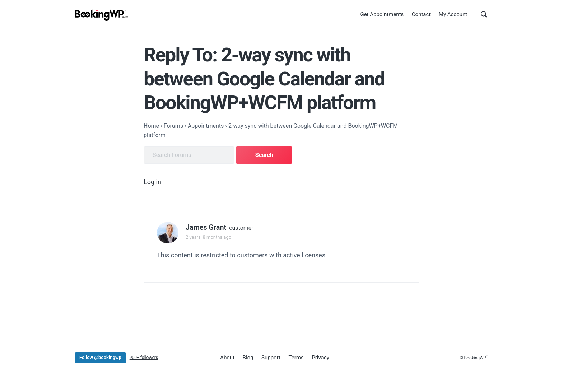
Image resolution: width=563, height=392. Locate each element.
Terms (296, 358)
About (227, 358)
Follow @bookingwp (100, 357)
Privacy (320, 358)
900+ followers (144, 358)
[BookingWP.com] (102, 15)
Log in (152, 182)
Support (271, 358)
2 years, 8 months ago (208, 237)
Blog (248, 358)
